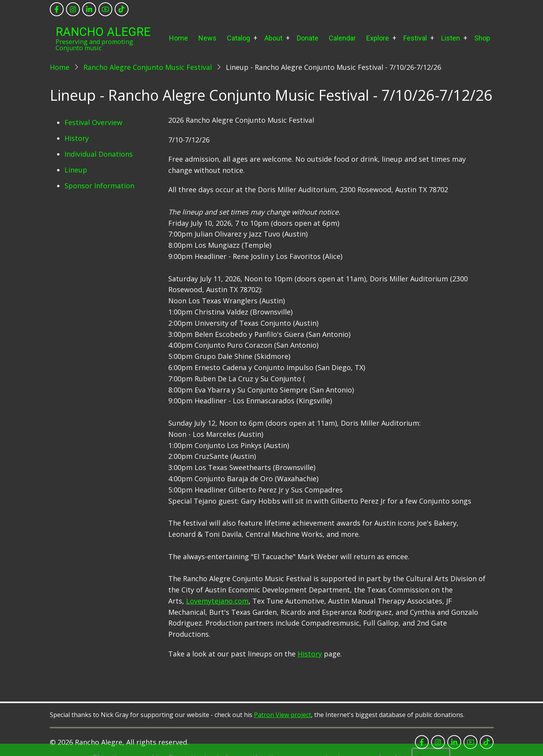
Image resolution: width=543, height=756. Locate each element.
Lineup (76, 170)
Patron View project (282, 715)
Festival (415, 38)
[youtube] (105, 9)
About (273, 38)
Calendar (342, 38)
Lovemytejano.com (217, 601)
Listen (451, 38)
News (207, 38)
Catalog (239, 38)
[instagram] (73, 9)
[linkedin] (89, 9)
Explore (378, 38)
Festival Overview (93, 122)
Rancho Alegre (103, 32)
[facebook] (57, 9)
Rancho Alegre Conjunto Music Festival (148, 67)
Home (178, 38)
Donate (308, 38)
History (77, 138)
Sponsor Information (99, 186)
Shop (482, 38)
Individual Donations (99, 154)
